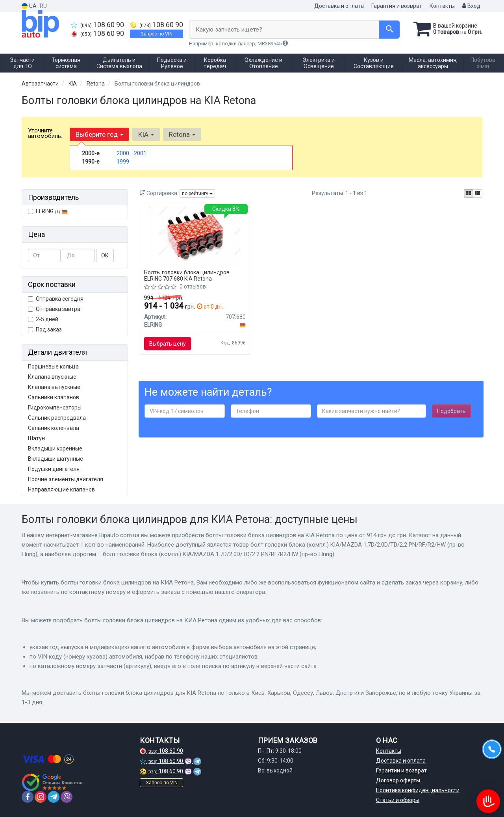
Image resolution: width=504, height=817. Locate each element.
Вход (471, 6)
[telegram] (54, 797)
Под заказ (45, 329)
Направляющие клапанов (61, 489)
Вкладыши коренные (55, 449)
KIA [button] (146, 134)
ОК (105, 255)
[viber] (67, 797)
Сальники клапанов (54, 397)
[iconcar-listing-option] (478, 194)
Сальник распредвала (57, 418)
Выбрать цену (168, 344)
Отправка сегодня (56, 299)
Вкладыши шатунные (56, 459)
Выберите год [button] (99, 134)
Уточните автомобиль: (45, 133)
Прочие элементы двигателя (66, 479)
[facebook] (28, 797)
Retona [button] (182, 134)
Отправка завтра (54, 309)
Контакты (442, 6)
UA (29, 6)
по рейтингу (197, 194)
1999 (123, 162)
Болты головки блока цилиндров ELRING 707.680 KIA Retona (187, 275)
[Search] (389, 30)
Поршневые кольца (53, 367)
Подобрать (451, 411)
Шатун (36, 438)
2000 (123, 153)
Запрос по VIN (157, 34)
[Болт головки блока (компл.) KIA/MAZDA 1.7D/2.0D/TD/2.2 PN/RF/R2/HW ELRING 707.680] (195, 236)
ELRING (48, 211)
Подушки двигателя (54, 469)
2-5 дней (43, 319)
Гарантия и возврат (397, 6)
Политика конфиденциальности (418, 790)
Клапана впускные (52, 377)
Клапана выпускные (54, 387)
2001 (140, 153)
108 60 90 (97, 25)
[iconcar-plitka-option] (469, 194)
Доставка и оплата (339, 6)
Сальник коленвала (54, 428)
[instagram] (41, 797)
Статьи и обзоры (398, 800)
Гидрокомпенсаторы (55, 408)
